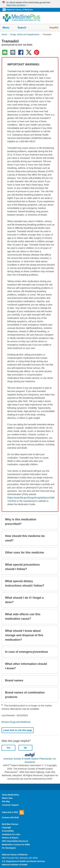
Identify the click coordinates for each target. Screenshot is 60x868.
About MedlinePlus (11, 795)
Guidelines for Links (11, 834)
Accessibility (8, 831)
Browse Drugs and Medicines (16, 722)
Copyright (6, 828)
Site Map (6, 801)
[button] (53, 65)
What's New (7, 798)
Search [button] (24, 28)
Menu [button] (8, 28)
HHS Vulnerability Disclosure (15, 841)
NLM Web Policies (10, 824)
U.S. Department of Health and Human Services (23, 861)
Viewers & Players (10, 838)
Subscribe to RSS (13, 812)
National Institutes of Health (15, 865)
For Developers (9, 848)
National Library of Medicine (20, 10)
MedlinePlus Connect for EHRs (16, 845)
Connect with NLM (10, 818)
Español (54, 28)
